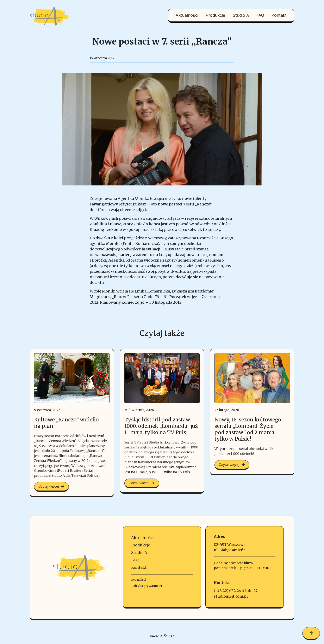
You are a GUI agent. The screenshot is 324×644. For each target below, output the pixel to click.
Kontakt (279, 15)
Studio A (241, 15)
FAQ (260, 15)
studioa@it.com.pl (231, 596)
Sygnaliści (139, 580)
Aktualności (187, 15)
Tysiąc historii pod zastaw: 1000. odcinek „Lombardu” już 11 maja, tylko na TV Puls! (161, 426)
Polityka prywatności (147, 586)
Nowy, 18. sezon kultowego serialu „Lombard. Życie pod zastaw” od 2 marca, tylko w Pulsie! (248, 429)
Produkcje (215, 15)
